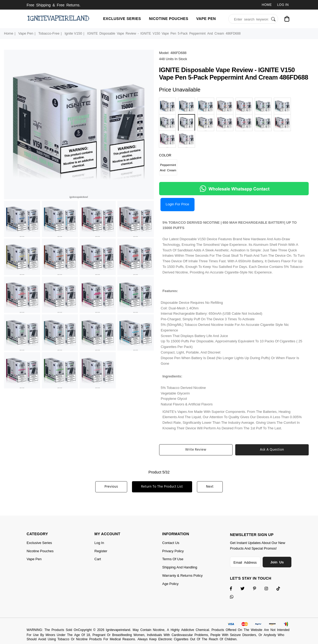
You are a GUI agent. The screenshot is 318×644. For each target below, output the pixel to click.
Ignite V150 (73, 33)
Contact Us (171, 543)
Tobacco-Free (49, 33)
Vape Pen (206, 19)
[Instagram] (258, 589)
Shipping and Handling (180, 567)
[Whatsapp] (235, 597)
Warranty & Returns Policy (183, 576)
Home (267, 5)
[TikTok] (282, 589)
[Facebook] (234, 589)
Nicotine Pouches (169, 19)
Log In (283, 5)
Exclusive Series (122, 19)
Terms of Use (173, 559)
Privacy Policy (173, 551)
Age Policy (170, 584)
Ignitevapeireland (118, 630)
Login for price (177, 204)
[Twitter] (246, 589)
